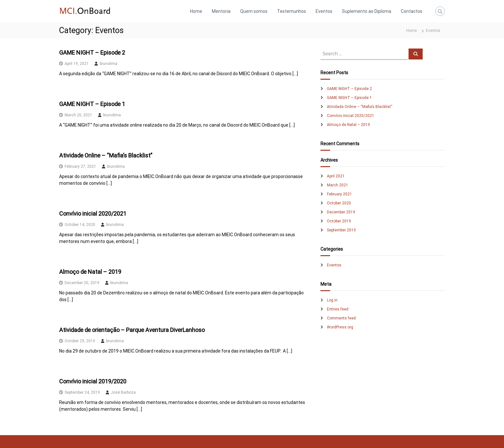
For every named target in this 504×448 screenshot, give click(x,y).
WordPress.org (340, 327)
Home (196, 11)
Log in (332, 300)
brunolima (108, 64)
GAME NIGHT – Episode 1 (92, 104)
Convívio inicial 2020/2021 (93, 214)
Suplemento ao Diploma (367, 11)
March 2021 (337, 185)
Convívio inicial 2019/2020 (93, 381)
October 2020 (339, 203)
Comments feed (341, 318)
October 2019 (339, 221)
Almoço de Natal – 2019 (90, 272)
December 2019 (341, 212)
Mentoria (221, 11)
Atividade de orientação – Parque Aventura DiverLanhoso (132, 330)
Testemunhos (292, 11)
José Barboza (123, 392)
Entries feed (338, 309)
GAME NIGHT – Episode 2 (92, 53)
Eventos (324, 11)
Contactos (412, 11)
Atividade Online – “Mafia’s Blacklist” (106, 155)
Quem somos (254, 11)
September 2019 (341, 230)
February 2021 (339, 194)
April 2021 (336, 176)
